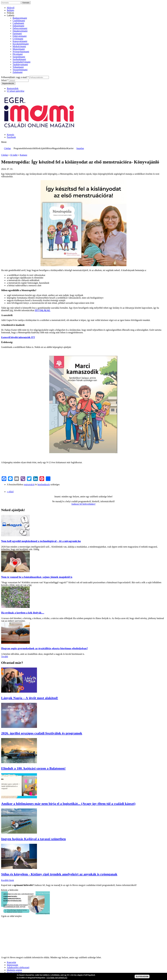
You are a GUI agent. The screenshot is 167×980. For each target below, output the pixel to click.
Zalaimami (18, 72)
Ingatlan (80, 148)
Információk (29, 148)
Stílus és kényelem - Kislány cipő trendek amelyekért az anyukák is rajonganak (59, 874)
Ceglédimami (19, 21)
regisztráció (29, 484)
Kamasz (23, 155)
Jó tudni (14, 155)
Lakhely (11, 15)
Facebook (11, 137)
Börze (49, 148)
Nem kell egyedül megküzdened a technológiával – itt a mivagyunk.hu (41, 541)
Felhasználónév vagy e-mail (15, 77)
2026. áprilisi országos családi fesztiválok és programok (42, 733)
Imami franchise (14, 973)
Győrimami (18, 39)
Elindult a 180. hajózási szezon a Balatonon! (33, 768)
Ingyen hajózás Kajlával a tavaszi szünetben (33, 839)
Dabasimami (18, 26)
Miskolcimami (19, 46)
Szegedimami (19, 57)
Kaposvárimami (20, 41)
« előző (10, 492)
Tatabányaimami (20, 64)
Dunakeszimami (20, 31)
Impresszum (12, 965)
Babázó (63, 148)
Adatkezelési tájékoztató (18, 967)
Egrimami (17, 33)
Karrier (70, 148)
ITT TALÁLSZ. (43, 310)
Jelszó (5, 80)
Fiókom (10, 13)
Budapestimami (20, 18)
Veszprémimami (20, 70)
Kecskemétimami (21, 44)
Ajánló (44, 148)
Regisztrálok (13, 88)
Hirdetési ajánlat (14, 970)
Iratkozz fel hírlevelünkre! (83, 504)
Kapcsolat (11, 962)
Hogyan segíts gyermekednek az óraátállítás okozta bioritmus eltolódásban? (44, 648)
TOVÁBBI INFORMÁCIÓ (57, 978)
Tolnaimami (18, 67)
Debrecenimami (20, 28)
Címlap (7, 148)
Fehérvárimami (20, 36)
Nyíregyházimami (21, 52)
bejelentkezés (44, 484)
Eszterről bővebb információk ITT (18, 337)
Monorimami (19, 49)
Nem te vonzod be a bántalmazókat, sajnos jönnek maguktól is (37, 577)
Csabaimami (18, 23)
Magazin (56, 148)
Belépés (11, 10)
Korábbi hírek (8, 880)
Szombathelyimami (21, 62)
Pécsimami (18, 54)
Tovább (5, 657)
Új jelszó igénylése (16, 91)
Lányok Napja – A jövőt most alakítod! (30, 698)
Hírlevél (11, 8)
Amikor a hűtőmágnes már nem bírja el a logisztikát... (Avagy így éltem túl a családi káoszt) (68, 804)
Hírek (38, 148)
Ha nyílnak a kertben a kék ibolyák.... (23, 613)
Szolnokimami (19, 59)
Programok (19, 148)
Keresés (11, 135)
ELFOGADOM (142, 976)
